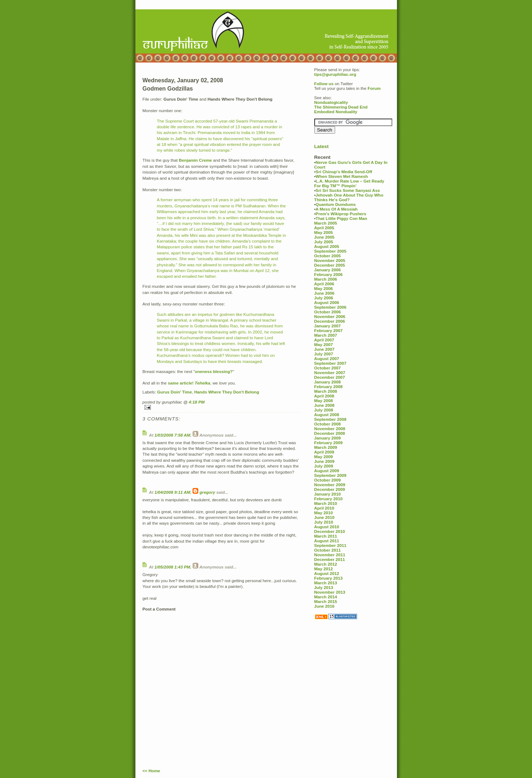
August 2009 (327, 471)
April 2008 (324, 396)
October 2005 (328, 256)
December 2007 (330, 377)
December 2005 (330, 265)
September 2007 (330, 363)
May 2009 (324, 457)
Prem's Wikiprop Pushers (341, 214)
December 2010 (330, 531)
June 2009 (325, 461)
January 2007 (328, 326)
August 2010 (327, 527)
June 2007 (325, 349)
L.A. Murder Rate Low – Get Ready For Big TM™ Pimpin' (349, 183)
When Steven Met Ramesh (342, 176)
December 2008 (330, 433)
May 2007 (324, 344)
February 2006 (329, 274)
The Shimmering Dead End (341, 107)
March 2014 (326, 597)
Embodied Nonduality (336, 112)
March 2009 (326, 447)
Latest (321, 146)
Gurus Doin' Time (174, 392)
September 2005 (330, 251)
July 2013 (324, 587)
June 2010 (325, 517)
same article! (181, 383)
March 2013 (326, 583)
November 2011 (330, 555)
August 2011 (327, 541)
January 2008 (328, 382)
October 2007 (328, 368)
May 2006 (324, 288)
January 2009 (328, 438)
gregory (207, 492)
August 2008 (327, 415)
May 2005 (324, 232)
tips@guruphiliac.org (335, 74)
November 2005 (330, 260)
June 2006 (325, 293)
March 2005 (326, 223)
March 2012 (326, 564)
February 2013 (329, 578)
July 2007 (324, 354)
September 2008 (330, 419)
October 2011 (328, 550)
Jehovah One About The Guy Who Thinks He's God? (349, 197)
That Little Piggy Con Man (342, 218)
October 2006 (328, 312)
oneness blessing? (214, 371)
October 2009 (328, 480)
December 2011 (330, 559)
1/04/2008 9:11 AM (172, 492)
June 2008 (325, 405)
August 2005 (327, 246)
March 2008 (326, 391)
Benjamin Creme (195, 160)
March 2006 (326, 279)
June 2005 (325, 237)
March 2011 (326, 536)
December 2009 (330, 489)
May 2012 (324, 569)
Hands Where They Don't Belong (227, 392)
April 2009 (324, 452)
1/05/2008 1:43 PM (172, 567)
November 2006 (330, 316)
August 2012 (327, 573)
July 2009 (324, 466)
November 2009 (330, 485)
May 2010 (324, 513)
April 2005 (324, 228)
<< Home (151, 771)
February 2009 (329, 443)
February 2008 (329, 386)
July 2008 (324, 410)
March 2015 (326, 601)
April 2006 (324, 284)
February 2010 (329, 499)
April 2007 (324, 340)
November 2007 (330, 372)
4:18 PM (196, 402)
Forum (374, 88)
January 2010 (328, 494)
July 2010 (324, 522)
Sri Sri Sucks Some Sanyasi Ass (348, 190)
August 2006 (327, 302)
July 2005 (324, 242)
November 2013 (330, 592)
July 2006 (324, 298)
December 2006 (330, 321)
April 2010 (324, 508)
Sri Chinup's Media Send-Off (344, 172)
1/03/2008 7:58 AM (172, 435)
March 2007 (326, 335)
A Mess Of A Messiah (337, 209)
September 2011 (330, 545)
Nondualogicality (331, 102)
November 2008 (330, 429)
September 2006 (330, 307)
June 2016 (325, 606)
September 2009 (330, 475)
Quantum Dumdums (336, 204)
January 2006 (328, 270)
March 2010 (326, 503)
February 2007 (329, 330)
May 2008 (324, 400)
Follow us (324, 84)
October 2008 (328, 424)
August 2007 (327, 358)
